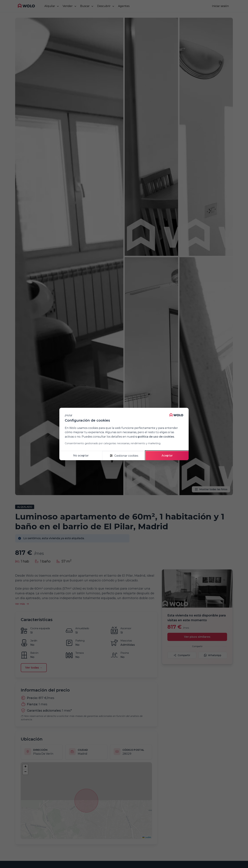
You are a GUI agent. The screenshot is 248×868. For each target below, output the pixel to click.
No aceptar (81, 456)
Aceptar (167, 456)
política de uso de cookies (156, 437)
